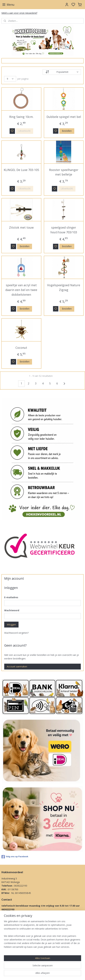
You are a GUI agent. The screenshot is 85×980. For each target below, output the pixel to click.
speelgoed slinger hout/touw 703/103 (64, 230)
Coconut (21, 348)
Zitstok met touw (21, 227)
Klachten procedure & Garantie (18, 950)
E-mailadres (11, 597)
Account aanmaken (17, 666)
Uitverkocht (25, 131)
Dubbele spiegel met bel (64, 117)
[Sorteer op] (62, 72)
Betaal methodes (11, 946)
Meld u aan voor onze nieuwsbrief (19, 13)
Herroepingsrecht (11, 953)
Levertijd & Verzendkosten (15, 942)
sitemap (55, 974)
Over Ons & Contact (12, 961)
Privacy (5, 957)
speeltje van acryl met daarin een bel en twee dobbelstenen (21, 290)
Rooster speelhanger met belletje (64, 172)
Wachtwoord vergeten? (16, 633)
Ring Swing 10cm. (21, 117)
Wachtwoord (12, 610)
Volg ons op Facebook (15, 857)
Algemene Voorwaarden (14, 939)
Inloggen (11, 624)
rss (62, 974)
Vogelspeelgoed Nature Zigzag (64, 287)
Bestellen (67, 131)
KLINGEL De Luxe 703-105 (21, 170)
